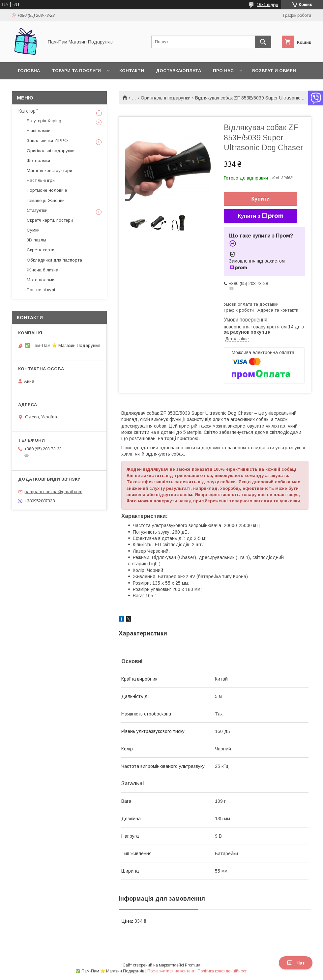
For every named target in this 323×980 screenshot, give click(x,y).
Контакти (132, 71)
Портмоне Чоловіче (47, 190)
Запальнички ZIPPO (47, 140)
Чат (296, 963)
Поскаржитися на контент (171, 971)
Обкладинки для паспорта (54, 260)
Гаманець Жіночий (46, 200)
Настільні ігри (41, 180)
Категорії (28, 111)
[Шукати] (263, 42)
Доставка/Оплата (178, 71)
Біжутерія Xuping (44, 121)
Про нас (223, 71)
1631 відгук (267, 5)
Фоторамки (38, 161)
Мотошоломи (41, 280)
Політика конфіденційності (222, 971)
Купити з (260, 216)
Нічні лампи (39, 131)
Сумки (33, 230)
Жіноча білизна (43, 270)
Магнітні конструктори (49, 170)
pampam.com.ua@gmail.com (53, 492)
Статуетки (37, 210)
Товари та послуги (76, 71)
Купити (261, 199)
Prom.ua (193, 965)
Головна (29, 71)
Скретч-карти (41, 250)
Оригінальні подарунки (166, 98)
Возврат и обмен (274, 71)
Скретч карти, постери (50, 220)
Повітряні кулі (41, 290)
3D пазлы (36, 240)
